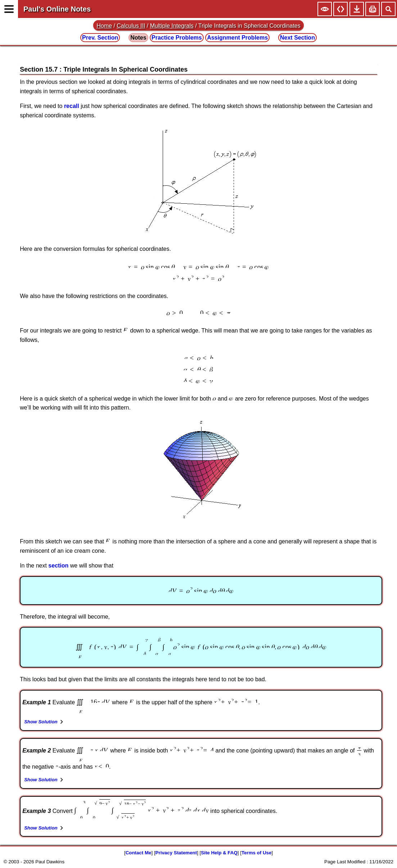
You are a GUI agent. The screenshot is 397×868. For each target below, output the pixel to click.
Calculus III (131, 26)
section (58, 566)
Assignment (237, 38)
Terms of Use (256, 853)
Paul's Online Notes (57, 9)
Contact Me (139, 853)
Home (104, 26)
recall (72, 106)
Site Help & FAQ (219, 853)
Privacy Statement (176, 853)
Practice (177, 38)
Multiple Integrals (172, 26)
